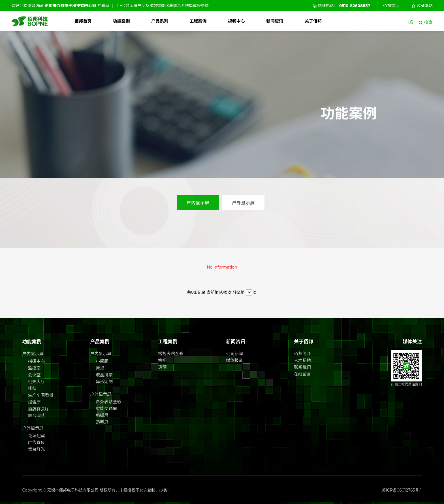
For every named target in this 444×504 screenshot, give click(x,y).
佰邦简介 (302, 354)
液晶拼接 (104, 375)
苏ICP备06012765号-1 (402, 490)
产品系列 (160, 21)
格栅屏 (102, 415)
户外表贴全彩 (108, 402)
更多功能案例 (353, 134)
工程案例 (198, 21)
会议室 (34, 375)
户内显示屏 (198, 200)
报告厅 (34, 402)
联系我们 (302, 367)
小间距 (102, 361)
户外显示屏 (243, 200)
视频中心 (236, 21)
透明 (162, 367)
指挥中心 (36, 361)
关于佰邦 (313, 21)
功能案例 (121, 21)
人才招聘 (302, 360)
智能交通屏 (106, 408)
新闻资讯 (275, 21)
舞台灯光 (36, 449)
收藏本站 (422, 6)
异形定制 (104, 382)
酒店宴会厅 (38, 409)
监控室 (34, 368)
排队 (32, 388)
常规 (100, 368)
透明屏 (102, 422)
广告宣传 (36, 442)
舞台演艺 (36, 416)
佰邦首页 (391, 6)
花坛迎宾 (36, 436)
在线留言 (302, 374)
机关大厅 (36, 382)
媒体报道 (234, 360)
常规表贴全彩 (171, 354)
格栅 (162, 360)
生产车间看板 (40, 395)
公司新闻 (234, 354)
